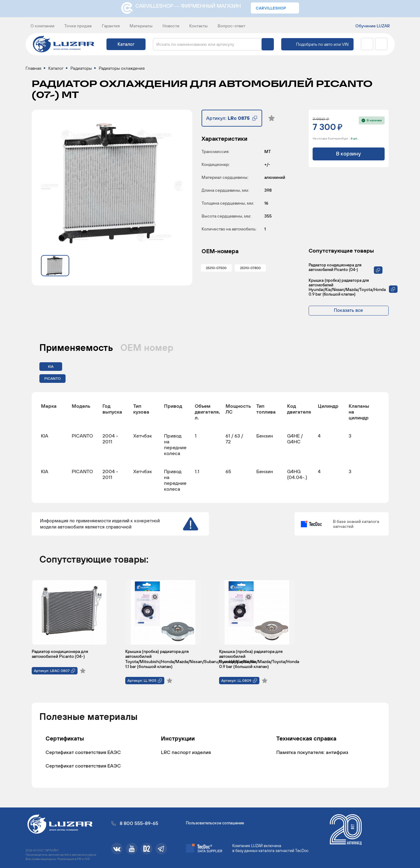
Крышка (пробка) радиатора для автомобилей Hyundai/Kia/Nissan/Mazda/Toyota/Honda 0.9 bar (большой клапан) (347, 289)
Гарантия (111, 26)
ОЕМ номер (147, 349)
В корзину (348, 155)
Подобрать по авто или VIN (322, 44)
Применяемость (76, 349)
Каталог (126, 44)
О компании (42, 26)
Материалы (141, 26)
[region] (210, 449)
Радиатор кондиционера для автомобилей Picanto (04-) (335, 269)
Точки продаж (78, 26)
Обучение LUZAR (373, 26)
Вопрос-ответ (231, 26)
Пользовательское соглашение (215, 823)
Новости (171, 26)
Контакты (198, 26)
